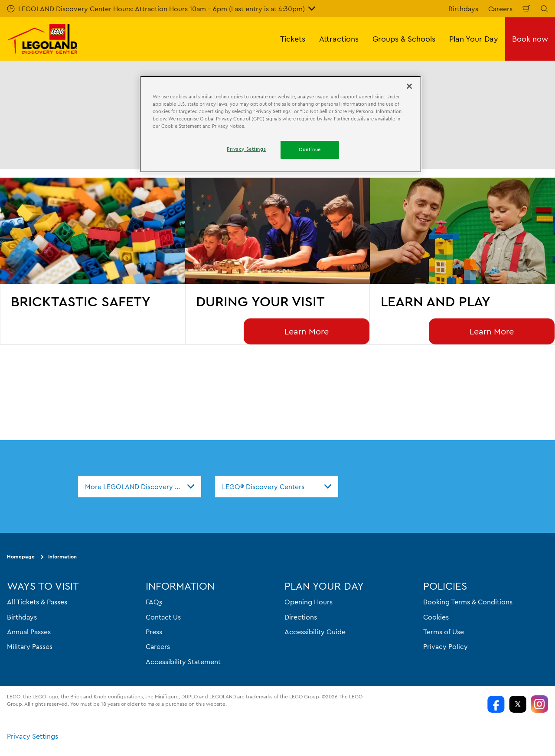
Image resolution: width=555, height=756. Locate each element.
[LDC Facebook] (496, 704)
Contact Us (163, 617)
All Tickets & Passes (37, 602)
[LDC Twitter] (518, 704)
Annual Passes (29, 632)
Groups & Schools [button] (404, 39)
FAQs (154, 602)
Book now (530, 39)
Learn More (307, 331)
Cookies (436, 617)
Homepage (21, 557)
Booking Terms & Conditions (468, 602)
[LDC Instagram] (539, 704)
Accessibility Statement (183, 662)
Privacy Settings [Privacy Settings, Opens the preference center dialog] (246, 149)
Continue (310, 149)
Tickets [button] (293, 39)
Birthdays (463, 9)
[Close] (409, 86)
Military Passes (30, 647)
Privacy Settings (33, 736)
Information (62, 557)
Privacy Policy (446, 647)
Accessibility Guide (315, 632)
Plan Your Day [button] (474, 39)
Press (154, 632)
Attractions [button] (339, 39)
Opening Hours (309, 602)
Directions (301, 617)
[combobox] (140, 487)
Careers (500, 9)
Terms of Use (444, 632)
